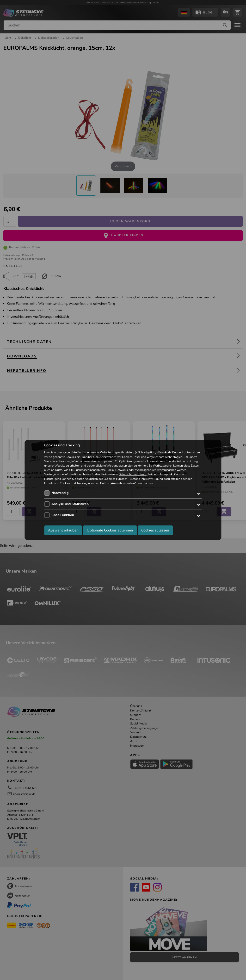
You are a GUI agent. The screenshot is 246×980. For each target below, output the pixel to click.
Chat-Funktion (63, 515)
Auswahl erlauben (63, 530)
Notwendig (60, 493)
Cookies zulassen (155, 530)
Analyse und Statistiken (70, 504)
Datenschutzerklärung (133, 474)
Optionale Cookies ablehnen (110, 530)
